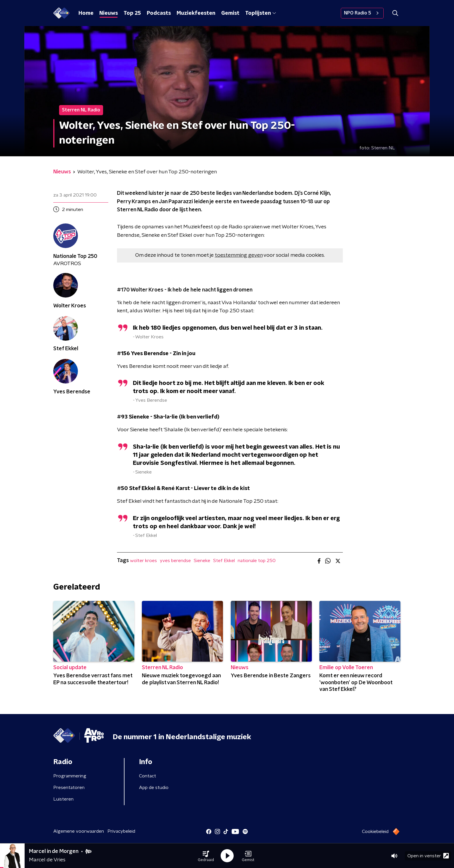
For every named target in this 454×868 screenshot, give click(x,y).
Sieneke (202, 561)
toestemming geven (239, 255)
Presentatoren (69, 788)
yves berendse (175, 561)
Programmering (70, 776)
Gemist (230, 13)
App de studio (154, 788)
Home (86, 13)
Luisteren (63, 799)
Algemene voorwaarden (79, 831)
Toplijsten (261, 13)
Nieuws (109, 13)
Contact (148, 776)
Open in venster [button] (428, 856)
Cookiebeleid (375, 832)
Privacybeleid (121, 831)
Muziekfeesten (196, 13)
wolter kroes (143, 561)
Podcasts (159, 13)
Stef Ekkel (224, 561)
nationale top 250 (257, 561)
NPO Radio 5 (362, 13)
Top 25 (132, 13)
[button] (206, 856)
